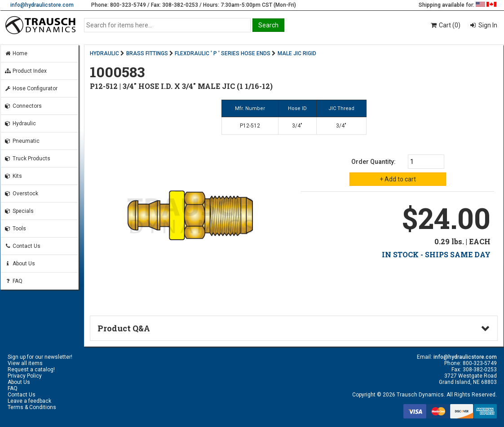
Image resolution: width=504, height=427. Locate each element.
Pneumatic (22, 141)
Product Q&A (124, 328)
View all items (25, 363)
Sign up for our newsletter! (40, 357)
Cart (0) (445, 25)
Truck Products (27, 158)
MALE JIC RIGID (297, 53)
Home (16, 53)
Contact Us (22, 246)
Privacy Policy (25, 376)
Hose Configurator (31, 88)
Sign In (487, 25)
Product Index (26, 71)
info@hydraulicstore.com (42, 5)
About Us (20, 264)
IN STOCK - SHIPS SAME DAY (436, 254)
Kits (13, 176)
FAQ (13, 281)
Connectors (23, 106)
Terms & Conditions (32, 407)
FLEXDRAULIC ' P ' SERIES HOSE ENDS (223, 53)
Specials (19, 211)
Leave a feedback (29, 401)
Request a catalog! (31, 370)
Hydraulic (20, 123)
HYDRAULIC (104, 53)
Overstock (21, 194)
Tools (15, 229)
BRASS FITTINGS (147, 53)
